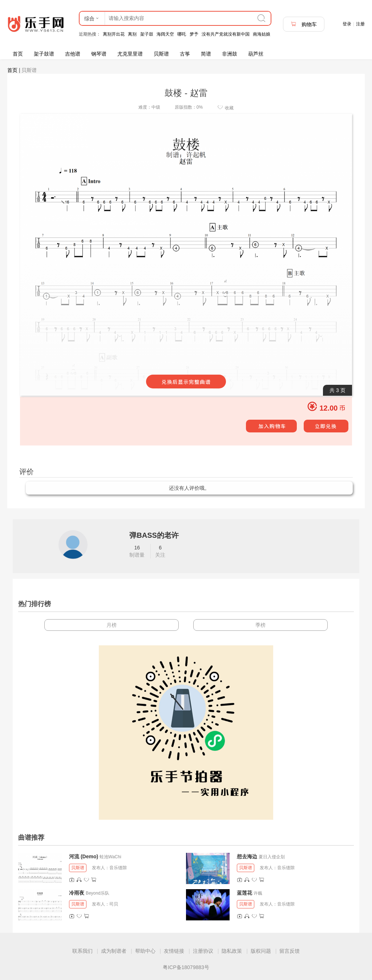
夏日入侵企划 (272, 857)
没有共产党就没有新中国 (226, 34)
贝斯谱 (161, 54)
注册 (360, 24)
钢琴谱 (99, 54)
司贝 (114, 904)
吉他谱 (73, 54)
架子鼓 (147, 34)
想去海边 (247, 856)
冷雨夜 (77, 893)
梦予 (194, 34)
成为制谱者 (114, 951)
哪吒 (182, 34)
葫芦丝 (256, 54)
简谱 (206, 54)
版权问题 (261, 951)
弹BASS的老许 (154, 535)
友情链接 (174, 951)
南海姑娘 (262, 34)
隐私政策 (232, 951)
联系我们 (82, 951)
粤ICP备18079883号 (186, 967)
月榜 (112, 625)
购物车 (304, 24)
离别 (132, 34)
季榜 (260, 625)
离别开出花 (114, 34)
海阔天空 (165, 34)
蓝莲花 (244, 893)
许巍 (258, 893)
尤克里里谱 (130, 54)
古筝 (185, 54)
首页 (18, 54)
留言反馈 (290, 951)
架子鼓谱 (44, 54)
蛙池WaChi (110, 857)
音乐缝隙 (118, 868)
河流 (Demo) (84, 856)
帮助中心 (145, 951)
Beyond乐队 (98, 893)
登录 (347, 24)
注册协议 (203, 951)
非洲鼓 (230, 54)
